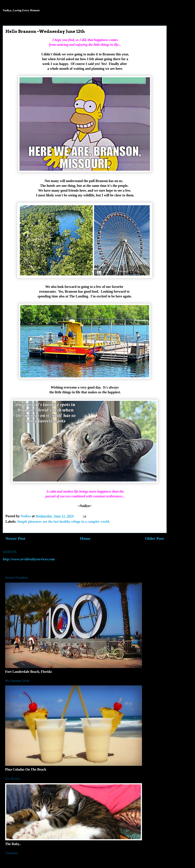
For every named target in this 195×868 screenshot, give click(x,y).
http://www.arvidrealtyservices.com (29, 559)
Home (85, 538)
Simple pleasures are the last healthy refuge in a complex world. (64, 522)
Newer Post (15, 538)
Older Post (154, 538)
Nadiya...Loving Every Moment (21, 10)
